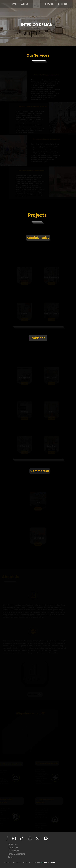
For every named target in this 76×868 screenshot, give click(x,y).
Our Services (13, 847)
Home (12, 4)
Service (48, 4)
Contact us (12, 844)
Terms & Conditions (16, 854)
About (23, 4)
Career (10, 857)
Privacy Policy (13, 851)
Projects (61, 4)
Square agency (48, 862)
